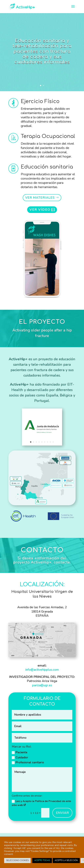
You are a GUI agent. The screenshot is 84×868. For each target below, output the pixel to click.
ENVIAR (62, 813)
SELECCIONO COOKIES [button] (17, 860)
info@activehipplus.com (42, 670)
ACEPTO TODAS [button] (42, 860)
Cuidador (20, 757)
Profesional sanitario (28, 762)
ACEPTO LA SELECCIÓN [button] (66, 860)
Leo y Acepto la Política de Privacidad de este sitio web (41, 803)
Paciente (20, 752)
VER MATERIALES (40, 198)
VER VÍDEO (40, 210)
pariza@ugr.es (42, 685)
